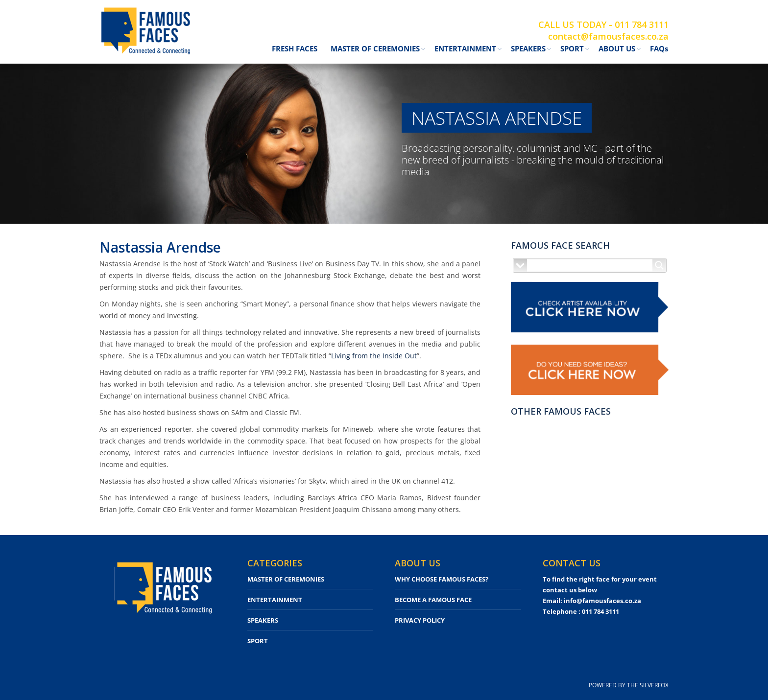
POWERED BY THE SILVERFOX (629, 685)
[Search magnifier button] (659, 265)
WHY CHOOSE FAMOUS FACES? (442, 579)
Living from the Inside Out (374, 356)
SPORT (258, 641)
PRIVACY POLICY (420, 620)
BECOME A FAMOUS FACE (433, 600)
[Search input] (590, 265)
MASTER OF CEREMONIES (286, 579)
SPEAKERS (263, 620)
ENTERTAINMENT (275, 600)
